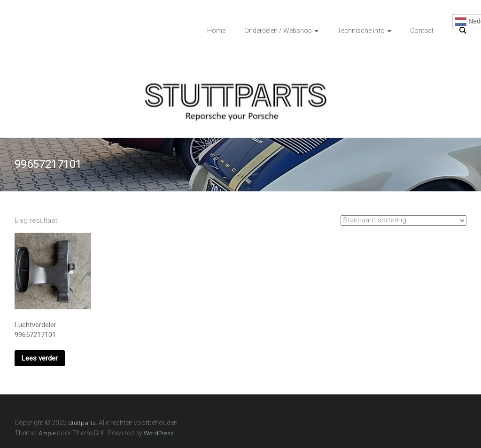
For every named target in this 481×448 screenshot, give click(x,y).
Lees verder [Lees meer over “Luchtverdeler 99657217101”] (40, 358)
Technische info (361, 31)
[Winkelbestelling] (403, 220)
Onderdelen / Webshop (278, 31)
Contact (422, 31)
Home (216, 31)
